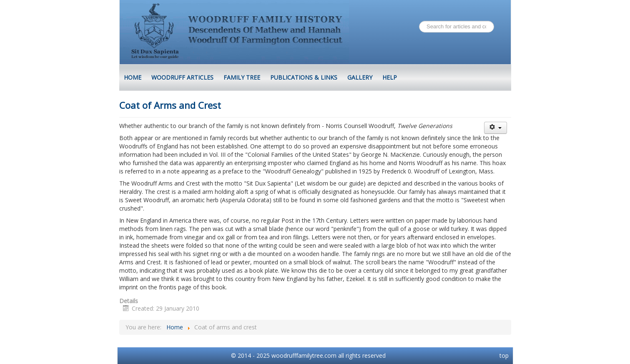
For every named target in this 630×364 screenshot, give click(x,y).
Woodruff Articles (182, 77)
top (504, 355)
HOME (133, 77)
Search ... (419, 21)
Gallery (360, 77)
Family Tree (242, 77)
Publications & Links (304, 77)
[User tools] (496, 128)
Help (390, 77)
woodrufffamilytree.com (304, 355)
